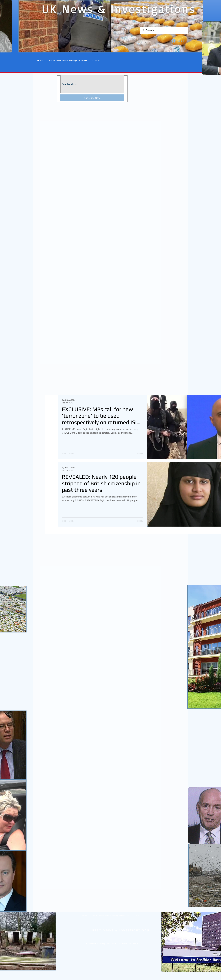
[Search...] (164, 30)
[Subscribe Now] (92, 98)
